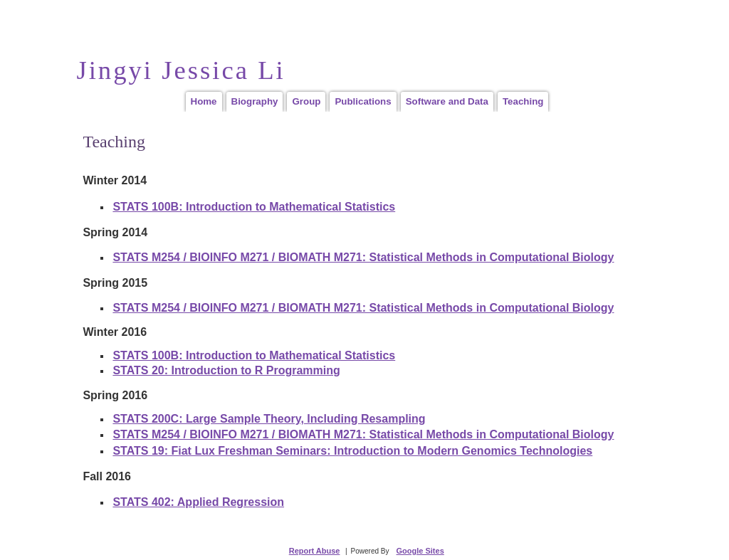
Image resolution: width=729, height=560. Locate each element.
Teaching (523, 101)
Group (306, 101)
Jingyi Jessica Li (180, 70)
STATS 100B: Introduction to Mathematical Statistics (254, 207)
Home (204, 101)
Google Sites (420, 551)
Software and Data (447, 101)
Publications (363, 101)
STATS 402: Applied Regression (198, 502)
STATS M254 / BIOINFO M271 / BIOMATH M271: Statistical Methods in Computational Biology (363, 257)
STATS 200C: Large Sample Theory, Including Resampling (269, 419)
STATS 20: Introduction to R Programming (226, 370)
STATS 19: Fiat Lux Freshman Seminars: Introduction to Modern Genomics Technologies (352, 451)
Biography (255, 101)
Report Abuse (315, 551)
